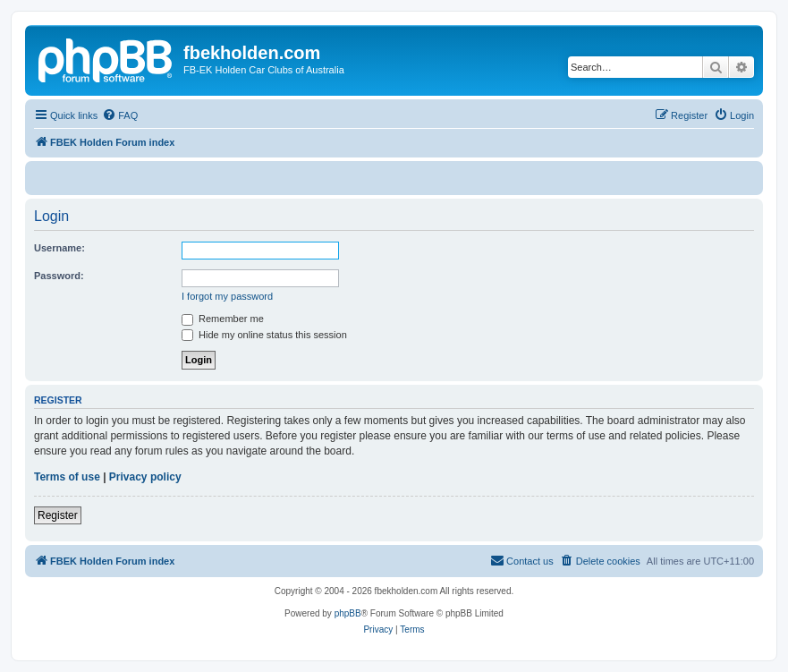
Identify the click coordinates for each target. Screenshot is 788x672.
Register (58, 515)
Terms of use (67, 477)
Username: (59, 248)
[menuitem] (120, 115)
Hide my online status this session (264, 335)
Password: (59, 276)
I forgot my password (227, 296)
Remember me (223, 319)
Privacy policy (145, 477)
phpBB (348, 613)
